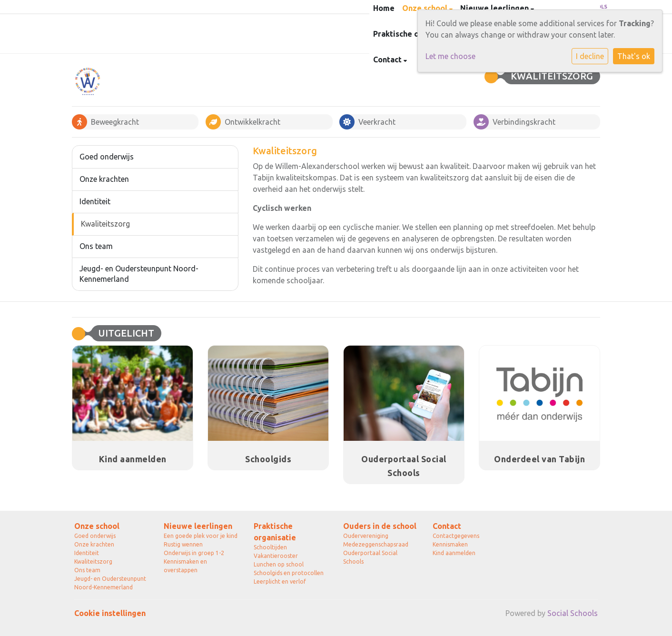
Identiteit (95, 201)
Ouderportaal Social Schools (370, 557)
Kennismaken (450, 544)
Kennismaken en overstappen (185, 566)
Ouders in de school (380, 526)
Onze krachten (104, 179)
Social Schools (573, 613)
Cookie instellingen (110, 613)
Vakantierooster (276, 556)
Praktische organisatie (275, 532)
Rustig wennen (183, 544)
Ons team (96, 246)
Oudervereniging (366, 536)
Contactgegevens (456, 536)
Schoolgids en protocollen (289, 573)
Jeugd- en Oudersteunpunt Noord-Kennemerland (139, 274)
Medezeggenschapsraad (376, 544)
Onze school (97, 526)
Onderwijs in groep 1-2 (194, 553)
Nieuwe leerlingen (198, 526)
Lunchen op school (279, 564)
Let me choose (450, 56)
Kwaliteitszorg (105, 224)
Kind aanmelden (454, 553)
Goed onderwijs (107, 157)
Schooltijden (270, 547)
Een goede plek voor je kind (201, 536)
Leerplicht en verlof (280, 581)
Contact (388, 60)
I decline (590, 56)
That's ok (634, 56)
